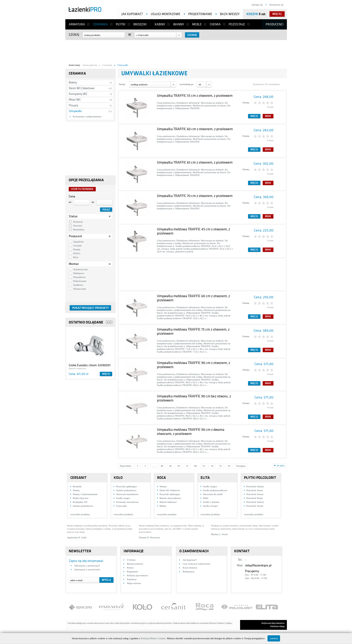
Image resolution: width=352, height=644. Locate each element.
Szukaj (74, 35)
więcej (277, 14)
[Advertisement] (176, 51)
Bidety (73, 82)
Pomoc (131, 568)
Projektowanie (200, 14)
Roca (76, 257)
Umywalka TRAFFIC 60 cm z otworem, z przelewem (195, 129)
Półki (206, 498)
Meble (197, 24)
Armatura (77, 24)
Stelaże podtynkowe (83, 506)
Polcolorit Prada (255, 498)
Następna (241, 466)
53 (204, 466)
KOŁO (77, 253)
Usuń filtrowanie (82, 189)
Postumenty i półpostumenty (87, 116)
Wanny (179, 24)
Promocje (78, 222)
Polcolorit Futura (255, 494)
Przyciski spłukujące (127, 486)
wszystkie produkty (80, 514)
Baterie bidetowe (168, 502)
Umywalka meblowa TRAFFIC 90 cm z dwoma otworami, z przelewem (191, 432)
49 (170, 466)
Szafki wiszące (211, 506)
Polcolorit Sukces (255, 502)
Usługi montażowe (166, 14)
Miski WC (75, 100)
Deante (77, 249)
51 (187, 466)
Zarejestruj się (276, 5)
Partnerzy (132, 579)
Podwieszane (80, 281)
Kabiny (160, 24)
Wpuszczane (80, 289)
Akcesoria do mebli (213, 494)
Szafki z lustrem (211, 502)
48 (162, 466)
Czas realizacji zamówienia (196, 564)
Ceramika (100, 24)
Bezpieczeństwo (135, 564)
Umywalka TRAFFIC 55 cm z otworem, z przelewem (195, 96)
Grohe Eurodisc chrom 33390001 (90, 365)
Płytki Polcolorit (260, 478)
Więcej (106, 374)
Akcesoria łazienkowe (127, 494)
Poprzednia (126, 466)
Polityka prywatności (138, 575)
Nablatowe (79, 273)
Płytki (121, 24)
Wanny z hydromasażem (85, 494)
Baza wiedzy (230, 14)
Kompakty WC (78, 94)
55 (221, 466)
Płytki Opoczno (81, 498)
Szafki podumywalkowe (215, 490)
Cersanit (78, 245)
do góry (281, 465)
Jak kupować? (132, 14)
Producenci (275, 24)
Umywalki (75, 111)
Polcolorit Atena (255, 490)
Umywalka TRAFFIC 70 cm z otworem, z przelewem (195, 196)
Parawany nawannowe (128, 502)
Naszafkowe (79, 277)
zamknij (274, 638)
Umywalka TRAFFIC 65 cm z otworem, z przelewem (195, 162)
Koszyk (252, 14)
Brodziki (140, 24)
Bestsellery (79, 229)
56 (229, 466)
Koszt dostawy (190, 568)
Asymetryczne (81, 269)
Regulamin (132, 571)
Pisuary (73, 105)
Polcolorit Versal (255, 506)
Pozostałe (237, 24)
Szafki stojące (123, 498)
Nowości (78, 226)
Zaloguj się (257, 5)
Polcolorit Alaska (255, 486)
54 (212, 466)
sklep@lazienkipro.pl (258, 565)
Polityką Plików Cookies (153, 638)
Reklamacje (189, 571)
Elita (205, 478)
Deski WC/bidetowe (82, 88)
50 (179, 466)
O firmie (131, 560)
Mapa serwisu (134, 583)
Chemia (215, 24)
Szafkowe (78, 285)
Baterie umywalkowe (170, 498)
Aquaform (78, 242)
